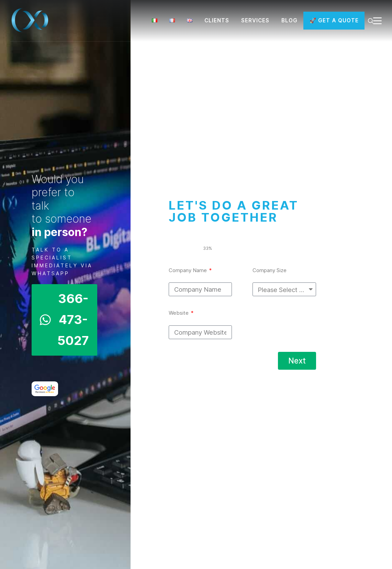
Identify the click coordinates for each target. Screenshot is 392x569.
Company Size (270, 270)
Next (297, 361)
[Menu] (377, 21)
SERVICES (255, 20)
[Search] (371, 21)
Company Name (188, 270)
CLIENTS (217, 20)
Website (179, 313)
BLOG (289, 20)
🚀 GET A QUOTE (334, 20)
